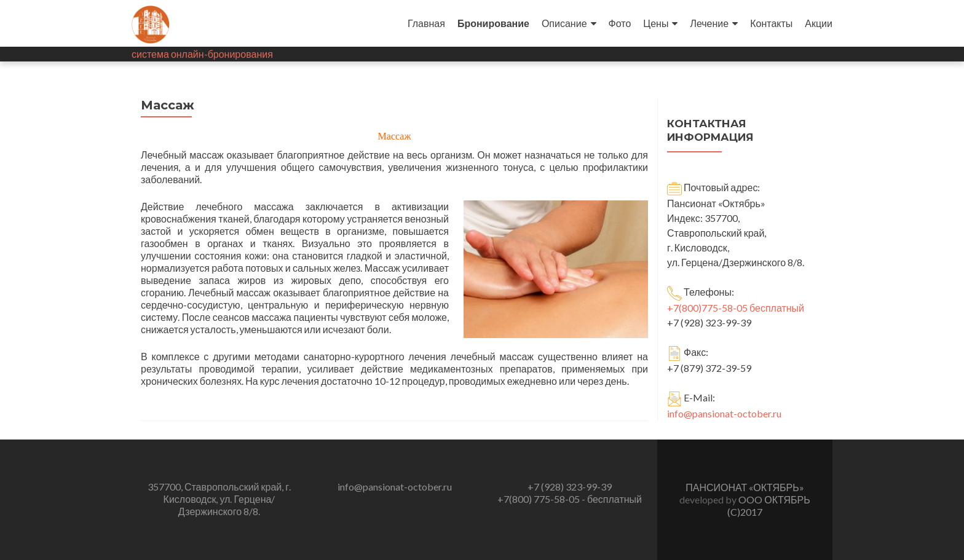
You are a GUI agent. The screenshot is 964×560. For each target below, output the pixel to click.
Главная (426, 23)
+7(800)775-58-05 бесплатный (736, 308)
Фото (620, 23)
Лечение (709, 23)
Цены (656, 23)
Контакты (771, 23)
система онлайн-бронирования (202, 54)
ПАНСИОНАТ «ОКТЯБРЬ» (745, 487)
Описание (564, 23)
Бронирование (493, 23)
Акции (819, 23)
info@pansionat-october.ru (724, 413)
